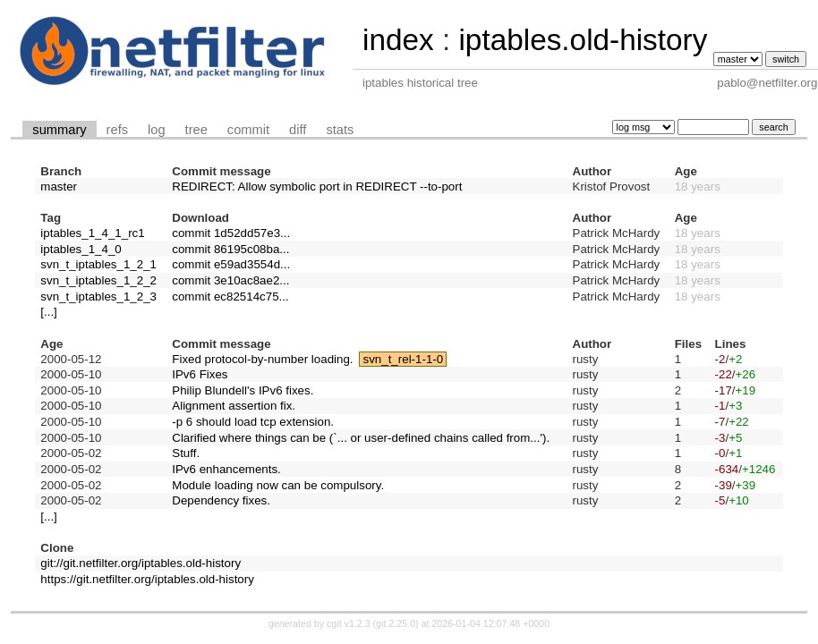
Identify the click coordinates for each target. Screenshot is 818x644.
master (59, 186)
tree (196, 130)
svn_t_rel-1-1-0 (404, 359)
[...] (49, 312)
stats (340, 130)
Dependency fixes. (221, 500)
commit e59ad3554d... (231, 264)
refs (117, 130)
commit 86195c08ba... (230, 249)
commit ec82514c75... (230, 297)
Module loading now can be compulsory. (278, 485)
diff (298, 130)
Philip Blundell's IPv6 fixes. (243, 390)
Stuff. (186, 453)
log (157, 130)
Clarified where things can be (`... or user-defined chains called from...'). (361, 438)
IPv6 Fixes (200, 374)
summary (59, 130)
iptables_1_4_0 (81, 249)
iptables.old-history (583, 40)
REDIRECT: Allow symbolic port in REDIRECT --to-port (317, 186)
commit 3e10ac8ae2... (230, 280)
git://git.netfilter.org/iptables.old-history (141, 563)
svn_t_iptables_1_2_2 (98, 280)
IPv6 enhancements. (226, 469)
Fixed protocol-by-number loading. (262, 359)
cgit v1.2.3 (349, 623)
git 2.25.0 (396, 623)
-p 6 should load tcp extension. (253, 422)
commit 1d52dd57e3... (231, 233)
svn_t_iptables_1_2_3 (98, 297)
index (398, 40)
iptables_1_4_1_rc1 (92, 233)
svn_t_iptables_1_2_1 (98, 264)
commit (248, 130)
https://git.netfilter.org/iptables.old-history (147, 579)
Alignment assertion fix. (234, 406)
